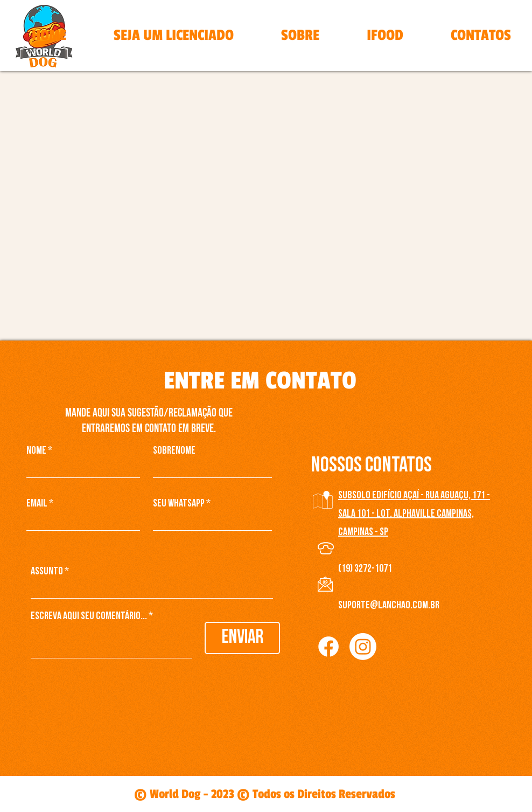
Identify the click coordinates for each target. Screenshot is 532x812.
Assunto (47, 572)
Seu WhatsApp (179, 504)
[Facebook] (328, 647)
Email (37, 504)
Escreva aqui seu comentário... (89, 616)
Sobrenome (174, 451)
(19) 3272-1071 (365, 569)
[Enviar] (242, 638)
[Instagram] (363, 647)
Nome (36, 451)
